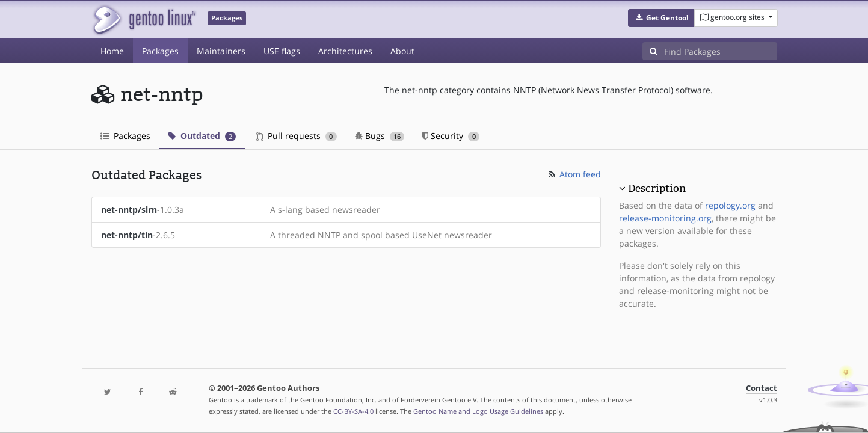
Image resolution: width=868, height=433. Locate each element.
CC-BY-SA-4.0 (353, 411)
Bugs (380, 136)
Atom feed (574, 174)
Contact (762, 388)
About (402, 51)
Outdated (202, 136)
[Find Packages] (721, 51)
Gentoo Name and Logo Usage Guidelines (478, 411)
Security (451, 136)
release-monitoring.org (665, 218)
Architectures (345, 51)
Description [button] (657, 188)
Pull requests (297, 136)
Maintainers (221, 51)
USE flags (282, 51)
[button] (661, 18)
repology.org (730, 205)
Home (112, 51)
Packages (160, 51)
